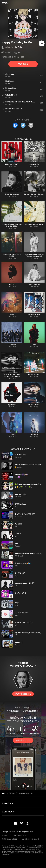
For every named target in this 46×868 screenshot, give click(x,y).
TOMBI (12, 314)
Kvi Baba (19, 47)
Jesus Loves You (34, 284)
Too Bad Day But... (34, 405)
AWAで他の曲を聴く (23, 694)
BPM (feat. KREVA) (12, 164)
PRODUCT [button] (8, 804)
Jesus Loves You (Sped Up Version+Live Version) (34, 255)
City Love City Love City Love (34, 194)
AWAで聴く (23, 64)
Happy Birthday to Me (26, 793)
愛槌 (34, 345)
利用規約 (5, 836)
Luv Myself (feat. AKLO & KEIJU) (12, 255)
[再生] (42, 43)
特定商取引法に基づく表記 (30, 839)
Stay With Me (34, 164)
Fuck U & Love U (34, 375)
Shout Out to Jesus (12, 194)
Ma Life (12, 284)
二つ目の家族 (12, 345)
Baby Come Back (34, 314)
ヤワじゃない (12, 435)
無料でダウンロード (23, 740)
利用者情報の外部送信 (9, 839)
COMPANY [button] (8, 812)
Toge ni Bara (12, 405)
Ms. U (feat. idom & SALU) (34, 224)
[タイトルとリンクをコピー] (31, 125)
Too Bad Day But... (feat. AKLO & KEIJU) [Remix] (12, 375)
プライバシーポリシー (20, 836)
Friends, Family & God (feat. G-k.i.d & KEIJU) (12, 225)
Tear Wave (34, 435)
